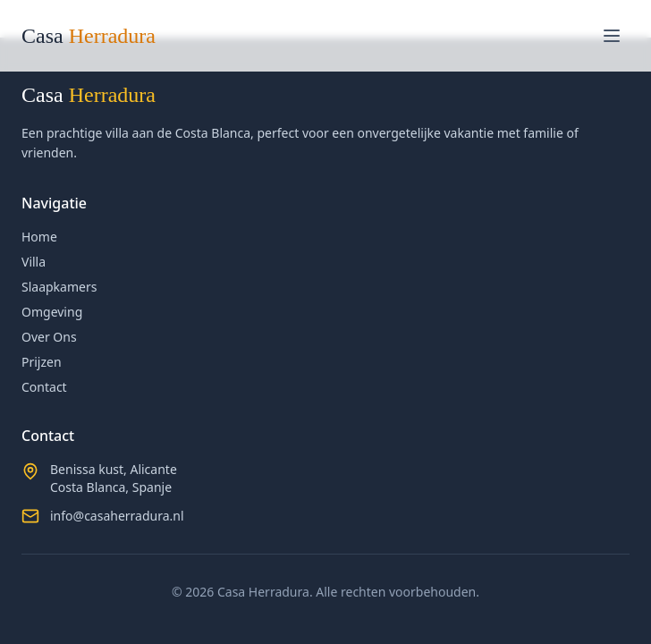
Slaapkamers (59, 287)
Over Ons (49, 337)
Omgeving (52, 312)
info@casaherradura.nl (117, 516)
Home (39, 237)
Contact (44, 387)
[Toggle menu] (612, 36)
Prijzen (42, 362)
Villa (34, 262)
